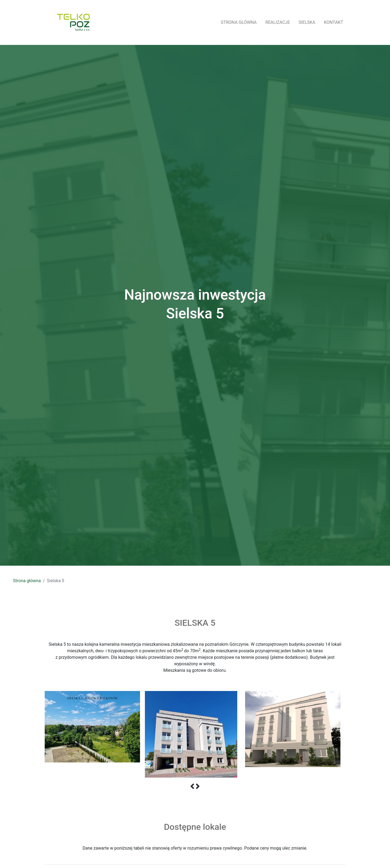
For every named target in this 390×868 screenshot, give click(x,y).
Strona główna (27, 581)
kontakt (334, 22)
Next (353, 734)
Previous (37, 734)
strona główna (239, 22)
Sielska (307, 22)
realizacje (278, 22)
